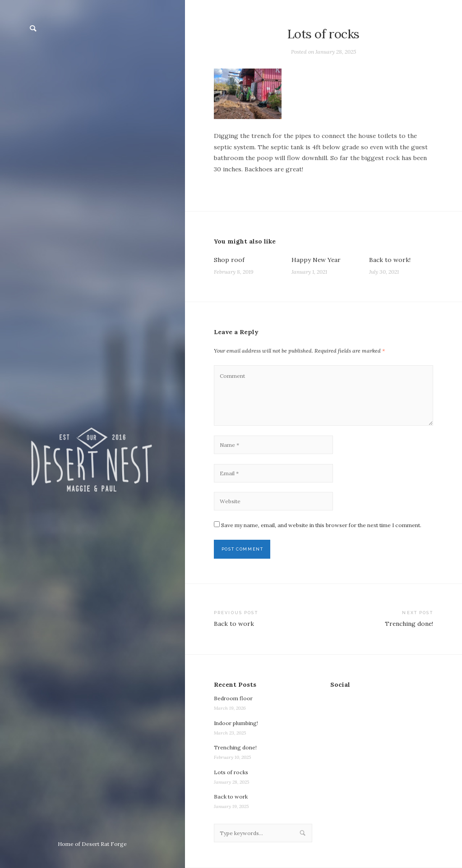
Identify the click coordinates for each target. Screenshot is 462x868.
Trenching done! (235, 747)
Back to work (231, 797)
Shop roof (229, 260)
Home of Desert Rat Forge (92, 844)
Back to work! (390, 260)
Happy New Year (316, 260)
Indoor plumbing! (236, 723)
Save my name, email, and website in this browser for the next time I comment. (321, 525)
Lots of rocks (231, 772)
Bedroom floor (233, 698)
